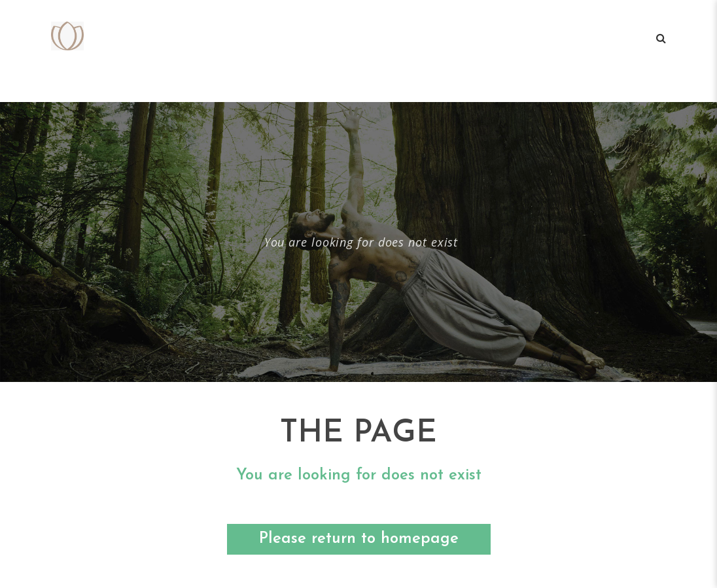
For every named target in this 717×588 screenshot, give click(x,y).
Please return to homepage (359, 539)
